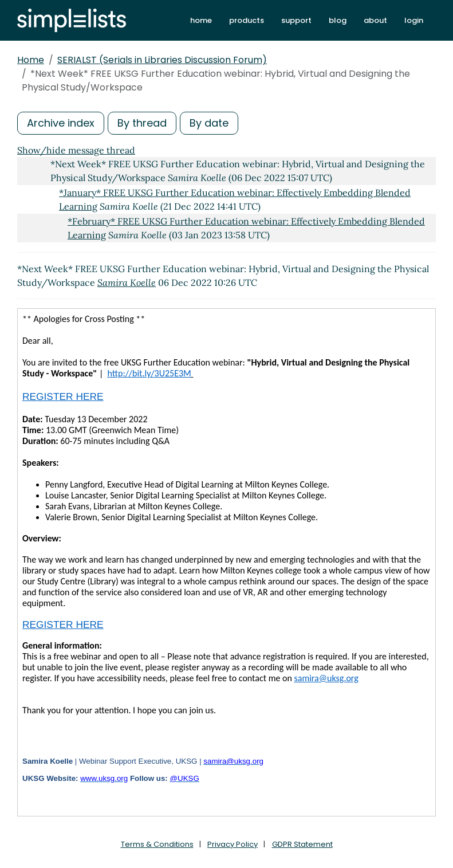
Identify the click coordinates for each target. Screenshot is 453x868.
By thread (142, 123)
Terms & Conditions (157, 844)
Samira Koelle (127, 282)
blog (338, 20)
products (247, 20)
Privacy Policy (233, 844)
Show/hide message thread (76, 150)
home (201, 20)
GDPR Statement (302, 844)
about (375, 20)
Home (31, 60)
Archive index (61, 123)
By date (209, 123)
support (296, 20)
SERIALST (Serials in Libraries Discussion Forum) (162, 60)
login (414, 20)
